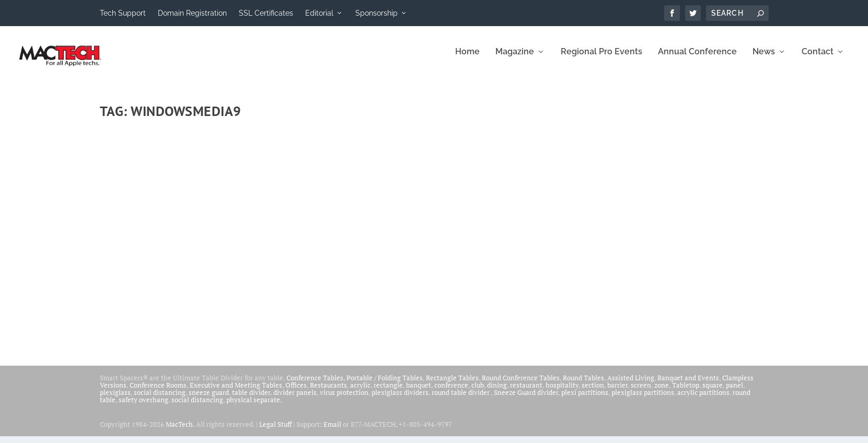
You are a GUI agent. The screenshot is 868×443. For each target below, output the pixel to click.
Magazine (515, 59)
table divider (251, 399)
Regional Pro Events (601, 59)
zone (662, 392)
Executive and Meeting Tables (236, 392)
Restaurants (328, 392)
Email (332, 431)
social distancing (160, 399)
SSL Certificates (266, 13)
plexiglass (115, 399)
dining (497, 392)
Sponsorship (377, 13)
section (593, 392)
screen (641, 392)
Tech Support (123, 13)
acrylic (360, 392)
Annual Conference (697, 59)
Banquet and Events (688, 384)
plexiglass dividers (400, 399)
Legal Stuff (275, 431)
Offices (296, 392)
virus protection (344, 399)
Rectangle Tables (452, 384)
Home (467, 59)
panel (734, 392)
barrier (617, 392)
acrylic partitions (703, 399)
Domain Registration (192, 13)
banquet (419, 392)
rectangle (388, 392)
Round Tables (583, 384)
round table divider (461, 399)
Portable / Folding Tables (385, 384)
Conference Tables (315, 384)
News (764, 59)
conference (451, 392)
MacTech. (180, 431)
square (713, 392)
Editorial (319, 13)
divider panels (295, 399)
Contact (818, 59)
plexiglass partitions (643, 399)
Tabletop (686, 392)
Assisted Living (631, 384)
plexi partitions (585, 399)
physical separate (253, 406)
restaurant (526, 392)
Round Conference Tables (521, 384)
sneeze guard (209, 399)
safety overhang (143, 406)
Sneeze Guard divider (526, 399)
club (478, 392)
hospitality (562, 392)
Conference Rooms (158, 392)
